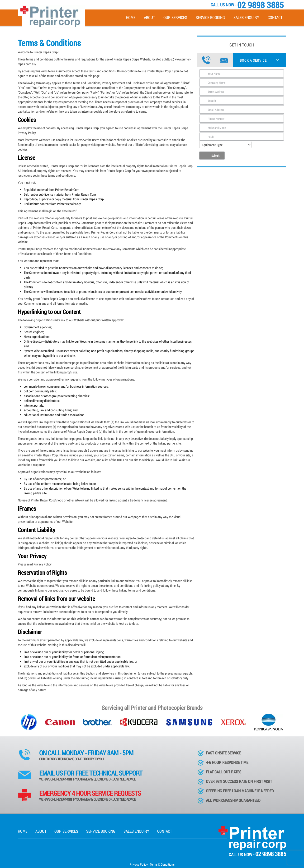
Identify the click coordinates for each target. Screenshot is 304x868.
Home (131, 17)
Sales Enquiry (246, 17)
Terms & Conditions (162, 864)
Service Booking (210, 17)
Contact (275, 17)
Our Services (175, 17)
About (149, 17)
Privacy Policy (139, 864)
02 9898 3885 (271, 854)
